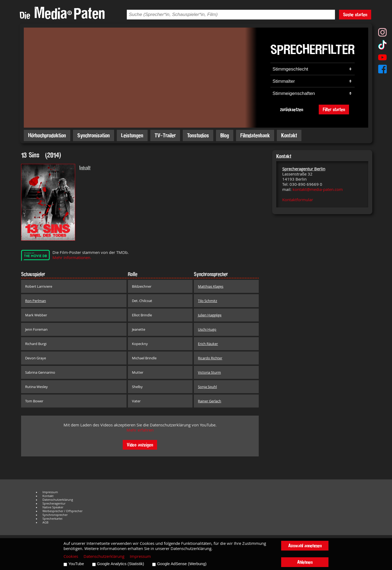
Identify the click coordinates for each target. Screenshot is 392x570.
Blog (225, 135)
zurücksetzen (292, 109)
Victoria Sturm (209, 372)
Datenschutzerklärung (58, 500)
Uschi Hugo (207, 329)
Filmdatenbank (255, 135)
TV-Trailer (165, 135)
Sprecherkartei (52, 519)
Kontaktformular (298, 200)
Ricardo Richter (210, 358)
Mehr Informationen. (72, 258)
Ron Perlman (36, 301)
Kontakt (289, 135)
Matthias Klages (211, 286)
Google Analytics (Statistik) (121, 564)
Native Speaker (53, 507)
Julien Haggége (210, 315)
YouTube (76, 564)
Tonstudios (198, 135)
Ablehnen (305, 562)
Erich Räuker (208, 344)
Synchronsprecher (55, 515)
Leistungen (132, 135)
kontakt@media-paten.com (318, 189)
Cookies (71, 556)
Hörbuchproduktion (47, 135)
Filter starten (334, 109)
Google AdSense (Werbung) (182, 564)
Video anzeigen (140, 445)
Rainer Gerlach (210, 401)
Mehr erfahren (140, 430)
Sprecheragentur (54, 503)
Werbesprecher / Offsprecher (62, 511)
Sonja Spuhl (207, 387)
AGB (45, 522)
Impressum (50, 492)
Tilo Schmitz (207, 301)
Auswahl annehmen (305, 546)
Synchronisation (94, 135)
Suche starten (355, 14)
